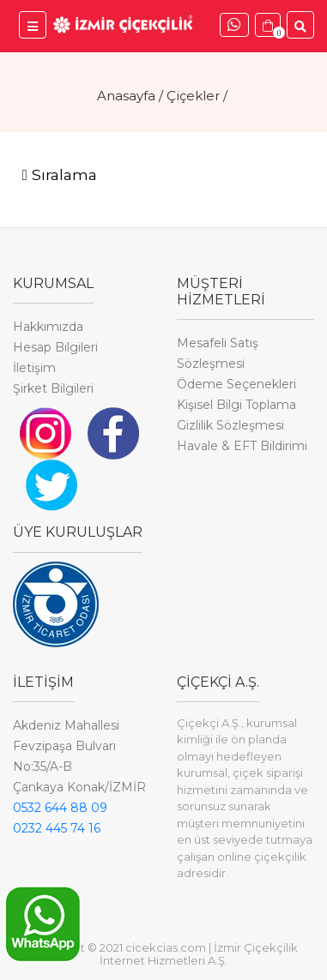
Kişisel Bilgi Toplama (236, 405)
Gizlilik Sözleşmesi (230, 425)
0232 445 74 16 (57, 828)
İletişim (34, 368)
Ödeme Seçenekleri (236, 384)
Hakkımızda (48, 327)
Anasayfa (126, 96)
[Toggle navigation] (59, 176)
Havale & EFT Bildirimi (242, 446)
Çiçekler (193, 96)
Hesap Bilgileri (55, 347)
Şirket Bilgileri (53, 388)
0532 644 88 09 (60, 808)
